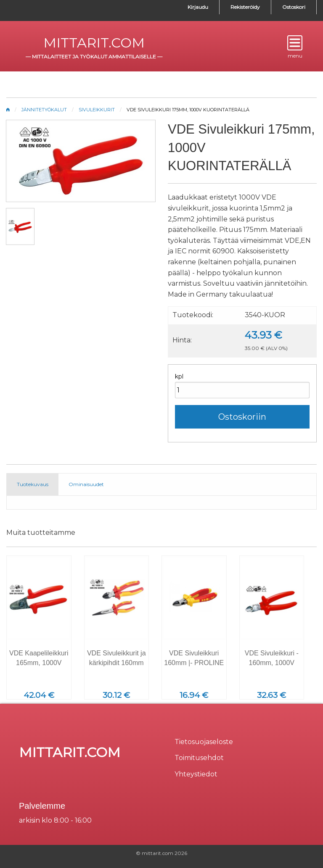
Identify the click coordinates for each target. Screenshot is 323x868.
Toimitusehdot (199, 758)
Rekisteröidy (245, 7)
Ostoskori (294, 7)
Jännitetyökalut (44, 110)
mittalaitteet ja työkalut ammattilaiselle (94, 57)
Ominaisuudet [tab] (86, 484)
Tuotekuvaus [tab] (33, 484)
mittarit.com (94, 43)
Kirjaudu (198, 7)
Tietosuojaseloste (204, 742)
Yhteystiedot (196, 774)
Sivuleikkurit (97, 110)
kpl (179, 376)
